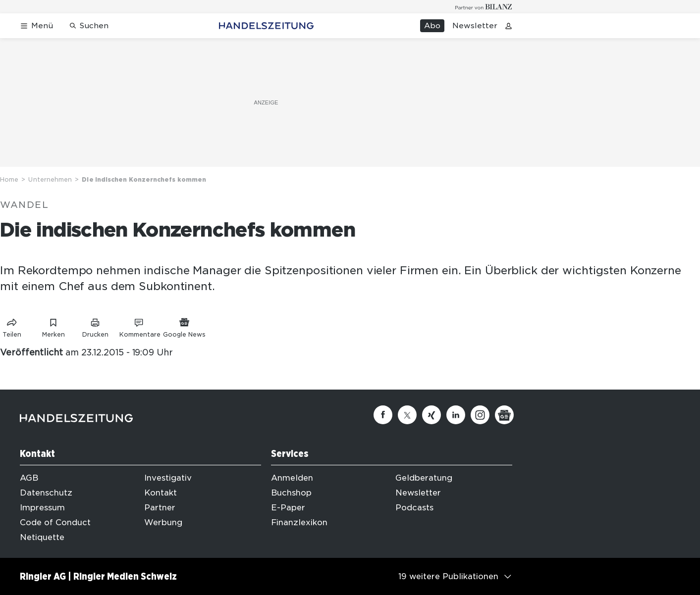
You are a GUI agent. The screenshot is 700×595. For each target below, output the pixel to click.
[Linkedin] (456, 415)
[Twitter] (407, 415)
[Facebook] (383, 415)
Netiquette (42, 537)
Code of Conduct (55, 522)
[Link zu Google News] (184, 326)
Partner (160, 508)
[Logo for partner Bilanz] (484, 7)
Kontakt (161, 493)
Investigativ (168, 478)
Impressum (42, 508)
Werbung (163, 522)
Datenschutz (46, 493)
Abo (432, 26)
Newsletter (475, 26)
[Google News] (504, 415)
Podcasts (414, 508)
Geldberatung (424, 478)
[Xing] (431, 415)
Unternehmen (50, 179)
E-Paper (288, 508)
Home (9, 179)
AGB (29, 478)
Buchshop (291, 493)
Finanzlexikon (299, 522)
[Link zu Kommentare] (140, 326)
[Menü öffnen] (36, 26)
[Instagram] (480, 415)
